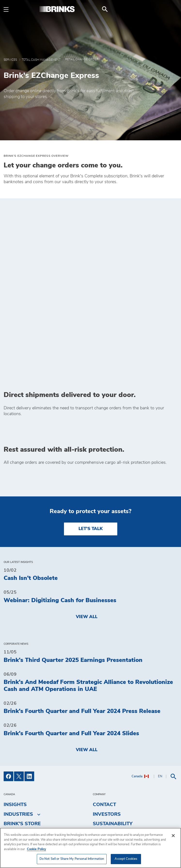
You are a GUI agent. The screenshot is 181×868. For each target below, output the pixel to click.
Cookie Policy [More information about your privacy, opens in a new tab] (36, 849)
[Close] (173, 836)
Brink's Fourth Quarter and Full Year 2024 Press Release (82, 663)
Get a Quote (109, 821)
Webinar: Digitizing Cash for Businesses (60, 552)
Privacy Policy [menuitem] (113, 795)
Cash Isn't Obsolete (31, 530)
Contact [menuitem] (104, 756)
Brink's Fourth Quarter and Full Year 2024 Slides (71, 685)
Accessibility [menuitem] (111, 785)
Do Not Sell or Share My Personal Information (127, 808)
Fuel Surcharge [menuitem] (26, 785)
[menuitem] (172, 9)
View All (87, 569)
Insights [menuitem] (15, 756)
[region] (90, 848)
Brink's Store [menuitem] (22, 775)
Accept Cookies (126, 859)
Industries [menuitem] (18, 766)
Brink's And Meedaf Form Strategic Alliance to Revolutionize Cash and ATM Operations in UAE (88, 637)
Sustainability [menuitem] (113, 775)
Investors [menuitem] (107, 766)
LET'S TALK (91, 480)
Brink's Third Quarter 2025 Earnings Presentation (73, 612)
